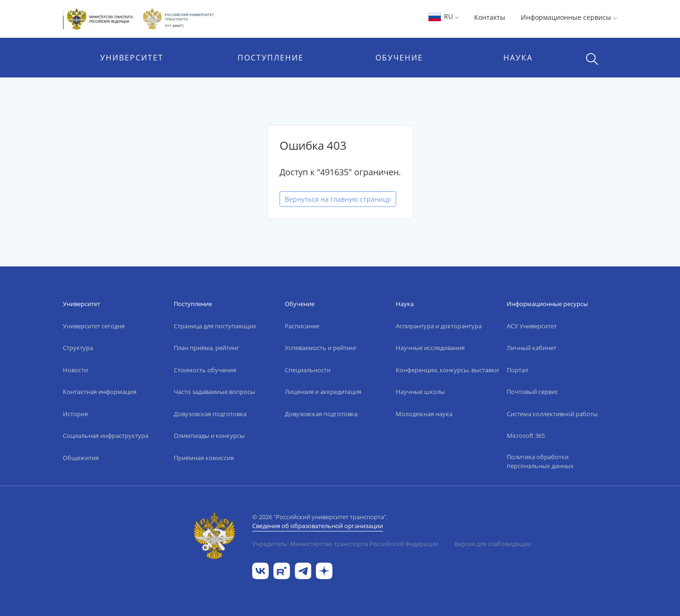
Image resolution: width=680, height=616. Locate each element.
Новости (75, 370)
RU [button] (443, 16)
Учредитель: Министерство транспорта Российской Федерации (345, 544)
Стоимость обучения (205, 370)
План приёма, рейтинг (207, 348)
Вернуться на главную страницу (338, 199)
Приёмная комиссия (204, 458)
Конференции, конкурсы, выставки (447, 370)
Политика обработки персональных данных (540, 462)
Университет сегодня (94, 326)
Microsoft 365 (526, 436)
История (75, 414)
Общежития (81, 458)
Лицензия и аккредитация (323, 392)
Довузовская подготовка (210, 414)
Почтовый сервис (532, 392)
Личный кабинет (531, 348)
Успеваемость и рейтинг (321, 348)
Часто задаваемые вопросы (214, 392)
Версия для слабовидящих (493, 544)
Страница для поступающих (215, 326)
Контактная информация (100, 392)
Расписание (302, 326)
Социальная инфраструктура (106, 436)
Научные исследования (430, 348)
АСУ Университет (532, 326)
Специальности (308, 370)
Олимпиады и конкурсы (209, 436)
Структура (78, 348)
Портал (517, 370)
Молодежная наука (424, 414)
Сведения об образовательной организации (318, 526)
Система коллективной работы (552, 414)
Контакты (490, 17)
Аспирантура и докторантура (439, 326)
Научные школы (420, 392)
